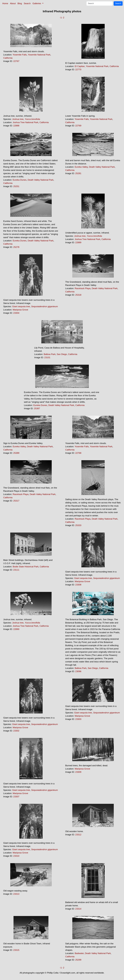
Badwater (79, 953)
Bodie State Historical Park (26, 567)
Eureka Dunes (20, 180)
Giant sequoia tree (21, 306)
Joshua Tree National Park (25, 122)
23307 (16, 797)
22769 (78, 126)
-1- (61, 18)
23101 (47, 357)
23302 (16, 731)
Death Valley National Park (41, 180)
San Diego (62, 354)
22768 (78, 453)
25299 (78, 960)
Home (5, 3)
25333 (78, 525)
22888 (16, 126)
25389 (16, 453)
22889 (78, 242)
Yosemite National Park (39, 55)
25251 (16, 186)
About (13, 3)
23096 (78, 671)
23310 (16, 856)
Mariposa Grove (20, 310)
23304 (16, 313)
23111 (16, 570)
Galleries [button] (37, 3)
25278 (16, 247)
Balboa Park (50, 354)
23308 (78, 585)
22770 (78, 69)
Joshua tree (18, 119)
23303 (78, 719)
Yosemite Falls (20, 55)
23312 (78, 835)
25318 (78, 295)
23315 (16, 950)
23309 (78, 772)
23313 (16, 894)
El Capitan (80, 66)
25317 (16, 501)
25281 (78, 173)
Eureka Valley (81, 167)
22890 (16, 629)
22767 (16, 61)
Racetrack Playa (83, 288)
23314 (78, 909)
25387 (37, 408)
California (8, 58)
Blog (20, 3)
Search (27, 3)
